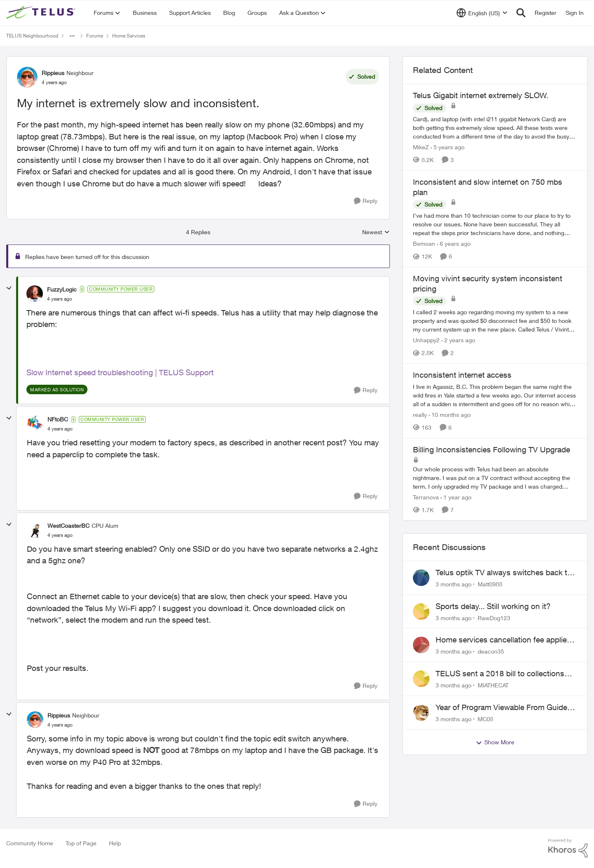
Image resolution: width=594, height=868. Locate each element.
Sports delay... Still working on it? (493, 606)
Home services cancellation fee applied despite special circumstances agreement (503, 640)
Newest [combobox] (376, 232)
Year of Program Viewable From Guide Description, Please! (501, 708)
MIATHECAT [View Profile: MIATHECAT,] (493, 685)
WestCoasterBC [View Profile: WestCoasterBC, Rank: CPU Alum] (68, 526)
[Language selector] (482, 13)
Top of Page (81, 843)
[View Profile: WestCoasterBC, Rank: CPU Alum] (35, 530)
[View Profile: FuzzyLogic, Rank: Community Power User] (35, 294)
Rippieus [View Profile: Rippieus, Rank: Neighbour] (53, 73)
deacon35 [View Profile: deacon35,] (491, 651)
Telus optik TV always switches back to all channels (504, 573)
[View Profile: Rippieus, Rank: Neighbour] (27, 77)
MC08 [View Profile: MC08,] (486, 719)
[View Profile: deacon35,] (421, 645)
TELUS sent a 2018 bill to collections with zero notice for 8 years (500, 674)
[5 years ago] (448, 147)
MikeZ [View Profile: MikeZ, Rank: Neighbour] (421, 147)
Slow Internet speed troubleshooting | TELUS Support (120, 372)
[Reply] (366, 201)
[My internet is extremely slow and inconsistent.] (60, 299)
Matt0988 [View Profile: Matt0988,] (490, 584)
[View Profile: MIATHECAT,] (421, 679)
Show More (495, 742)
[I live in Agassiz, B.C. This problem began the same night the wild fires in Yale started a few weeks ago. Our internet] (495, 395)
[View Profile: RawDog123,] (421, 612)
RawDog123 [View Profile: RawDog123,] (494, 617)
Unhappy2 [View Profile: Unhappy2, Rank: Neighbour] (426, 340)
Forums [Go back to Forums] (95, 36)
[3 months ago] (454, 584)
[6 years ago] (454, 243)
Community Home (30, 843)
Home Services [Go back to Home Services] (129, 36)
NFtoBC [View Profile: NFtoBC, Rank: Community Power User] (58, 419)
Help (115, 843)
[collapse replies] (9, 288)
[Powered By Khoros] (568, 848)
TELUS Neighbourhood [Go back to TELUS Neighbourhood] (32, 36)
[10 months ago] (450, 415)
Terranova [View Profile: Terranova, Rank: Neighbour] (426, 497)
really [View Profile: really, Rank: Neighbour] (420, 415)
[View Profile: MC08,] (421, 713)
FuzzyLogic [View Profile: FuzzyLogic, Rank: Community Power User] (62, 289)
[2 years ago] (458, 340)
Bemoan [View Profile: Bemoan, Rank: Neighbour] (424, 243)
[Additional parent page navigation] (72, 36)
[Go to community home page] (42, 13)
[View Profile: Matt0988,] (421, 578)
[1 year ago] (456, 497)
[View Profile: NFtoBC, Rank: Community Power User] (35, 424)
